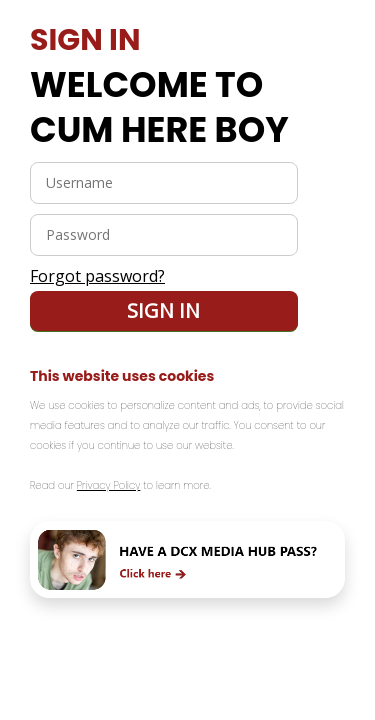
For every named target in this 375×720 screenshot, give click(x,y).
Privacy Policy (109, 485)
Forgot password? (97, 276)
